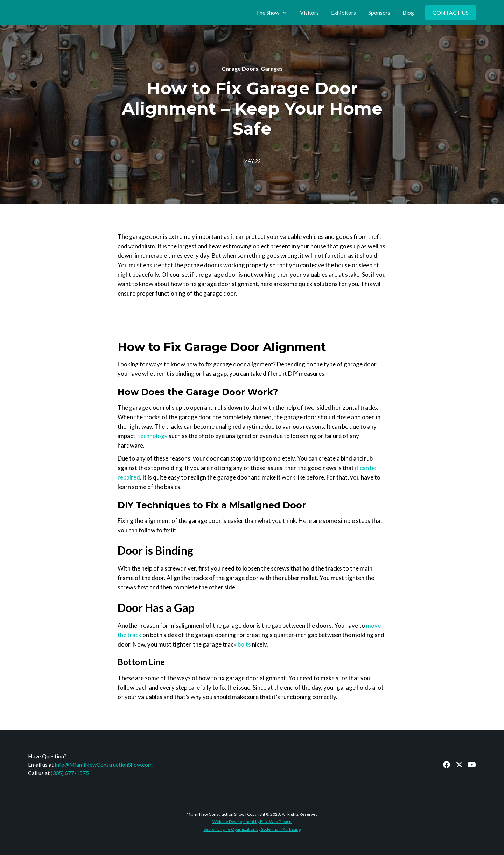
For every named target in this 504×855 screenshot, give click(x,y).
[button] (272, 13)
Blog (408, 12)
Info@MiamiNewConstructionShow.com (104, 764)
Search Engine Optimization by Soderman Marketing (252, 829)
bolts (244, 644)
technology (153, 436)
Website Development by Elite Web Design (252, 822)
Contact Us (451, 12)
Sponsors (379, 12)
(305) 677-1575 (70, 773)
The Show (268, 12)
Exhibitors (344, 12)
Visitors (309, 12)
